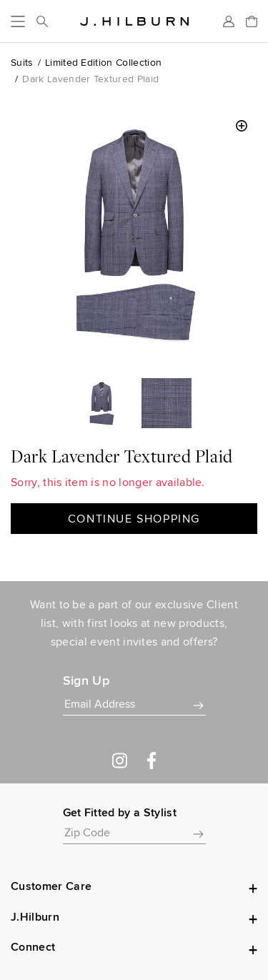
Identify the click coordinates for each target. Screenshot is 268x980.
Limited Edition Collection (103, 62)
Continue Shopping (134, 519)
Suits (22, 62)
